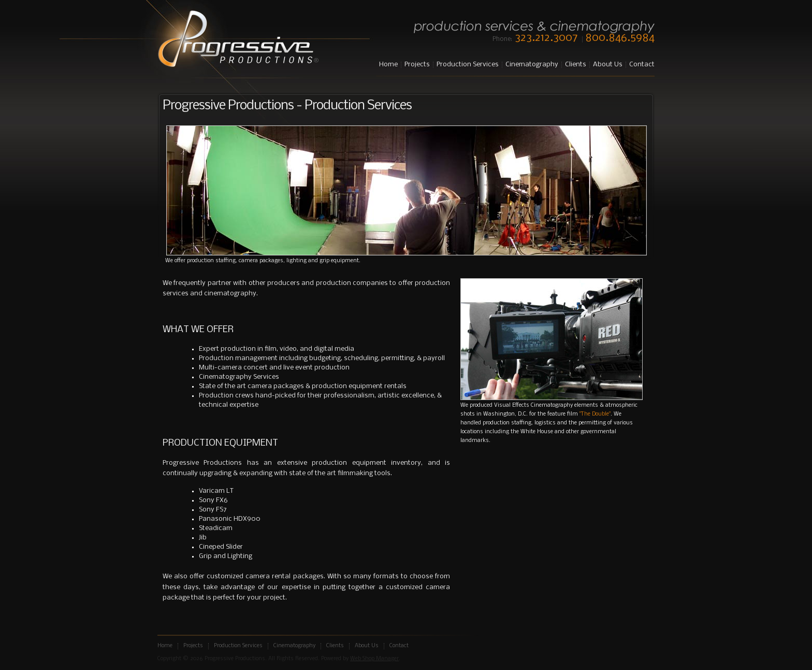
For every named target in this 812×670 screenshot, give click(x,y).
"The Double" (595, 414)
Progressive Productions (238, 40)
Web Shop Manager (374, 659)
